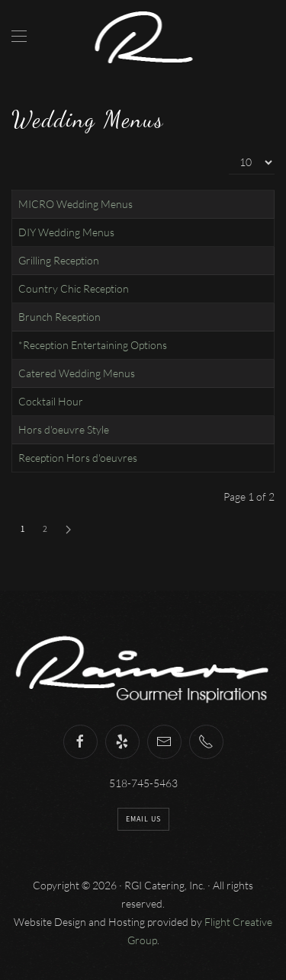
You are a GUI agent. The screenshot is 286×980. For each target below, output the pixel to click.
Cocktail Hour (51, 401)
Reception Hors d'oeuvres (78, 458)
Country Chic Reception (74, 288)
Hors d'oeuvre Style (64, 429)
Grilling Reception (59, 260)
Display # (229, 151)
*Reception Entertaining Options (93, 345)
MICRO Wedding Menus (76, 204)
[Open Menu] (19, 36)
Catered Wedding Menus (77, 373)
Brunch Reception (59, 317)
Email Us (143, 819)
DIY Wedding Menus (66, 232)
